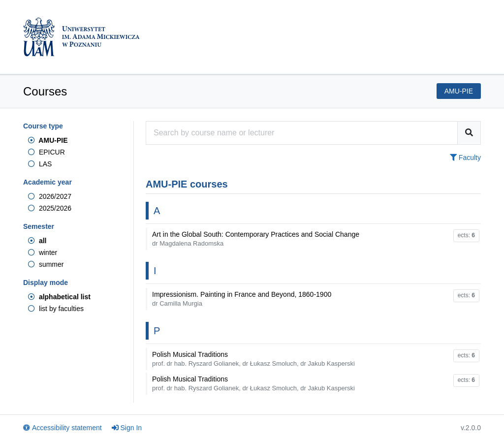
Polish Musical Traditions (253, 359)
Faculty (465, 157)
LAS (40, 164)
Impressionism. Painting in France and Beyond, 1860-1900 (242, 299)
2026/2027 (50, 196)
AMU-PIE (48, 140)
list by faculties (56, 309)
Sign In (127, 428)
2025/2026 (50, 208)
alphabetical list (59, 297)
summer (46, 264)
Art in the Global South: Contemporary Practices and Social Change (256, 239)
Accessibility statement (63, 428)
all (37, 241)
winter (43, 252)
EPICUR (47, 152)
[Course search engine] (302, 133)
